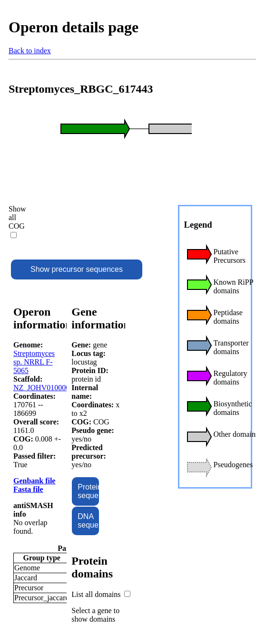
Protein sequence (88, 491)
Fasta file (28, 489)
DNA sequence (88, 521)
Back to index (30, 51)
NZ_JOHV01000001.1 (48, 388)
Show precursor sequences (77, 269)
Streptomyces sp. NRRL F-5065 (34, 362)
